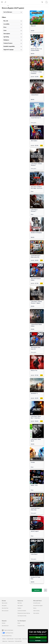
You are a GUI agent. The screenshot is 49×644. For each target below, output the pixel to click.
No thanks (38, 641)
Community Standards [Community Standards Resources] (22, 611)
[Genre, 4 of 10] (13, 30)
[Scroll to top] (46, 590)
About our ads (11, 641)
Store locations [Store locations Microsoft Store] (36, 613)
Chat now (38, 637)
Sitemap (4, 639)
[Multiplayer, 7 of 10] (13, 40)
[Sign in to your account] (46, 2)
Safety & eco (5, 641)
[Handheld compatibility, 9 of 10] (13, 46)
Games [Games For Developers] (19, 623)
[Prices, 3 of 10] (13, 27)
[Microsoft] (24, 1)
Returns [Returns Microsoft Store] (35, 608)
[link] (37, 21)
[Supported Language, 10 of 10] (13, 50)
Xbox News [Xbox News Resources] (20, 603)
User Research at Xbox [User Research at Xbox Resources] (22, 616)
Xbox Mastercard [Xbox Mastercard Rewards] (5, 626)
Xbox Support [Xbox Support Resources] (20, 606)
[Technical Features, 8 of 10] (13, 43)
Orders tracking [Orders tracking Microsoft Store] (36, 611)
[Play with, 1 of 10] (13, 21)
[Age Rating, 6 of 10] (13, 37)
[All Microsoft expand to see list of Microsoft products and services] (2, 2)
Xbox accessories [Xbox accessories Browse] (5, 611)
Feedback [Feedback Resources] (19, 608)
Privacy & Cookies (18, 639)
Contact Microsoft (10, 639)
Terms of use (25, 639)
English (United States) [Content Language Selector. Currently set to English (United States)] (9, 630)
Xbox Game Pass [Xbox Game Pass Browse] (5, 608)
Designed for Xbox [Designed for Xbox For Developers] (21, 626)
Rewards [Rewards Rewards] (4, 623)
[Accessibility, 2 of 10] (13, 24)
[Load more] (37, 590)
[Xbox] (4, 6)
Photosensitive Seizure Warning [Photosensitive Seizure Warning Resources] (24, 613)
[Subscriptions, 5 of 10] (13, 34)
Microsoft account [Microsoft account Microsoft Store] (37, 603)
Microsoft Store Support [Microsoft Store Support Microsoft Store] (38, 606)
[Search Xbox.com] (6, 2)
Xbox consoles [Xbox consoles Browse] (5, 603)
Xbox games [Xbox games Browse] (4, 606)
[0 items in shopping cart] (43, 2)
